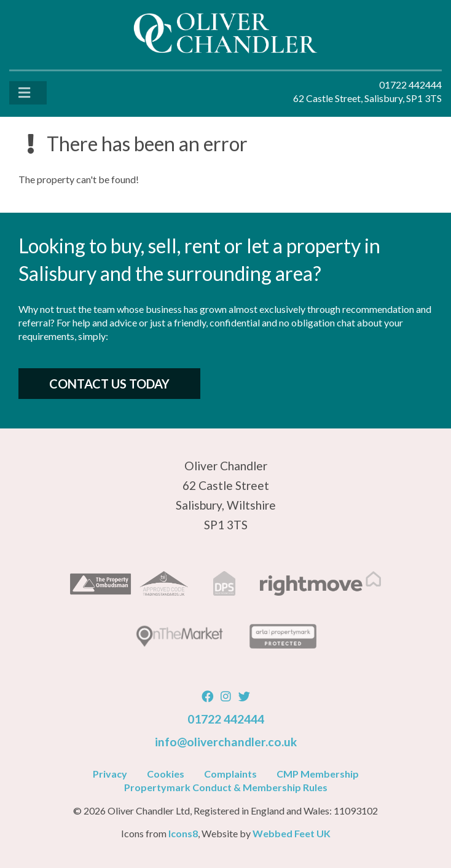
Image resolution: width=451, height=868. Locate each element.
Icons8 (183, 833)
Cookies (166, 774)
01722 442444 (226, 719)
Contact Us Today (109, 384)
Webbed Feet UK (292, 833)
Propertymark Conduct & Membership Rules (226, 787)
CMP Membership (318, 774)
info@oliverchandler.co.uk (226, 742)
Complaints (230, 774)
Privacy (110, 774)
